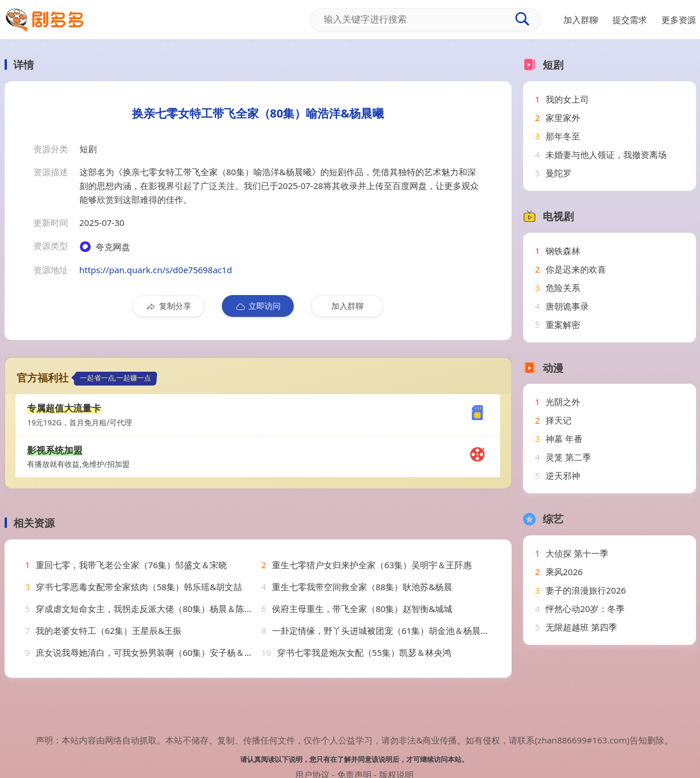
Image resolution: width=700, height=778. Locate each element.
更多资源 (679, 20)
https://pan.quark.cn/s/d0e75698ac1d (156, 270)
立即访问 (258, 306)
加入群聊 (347, 306)
